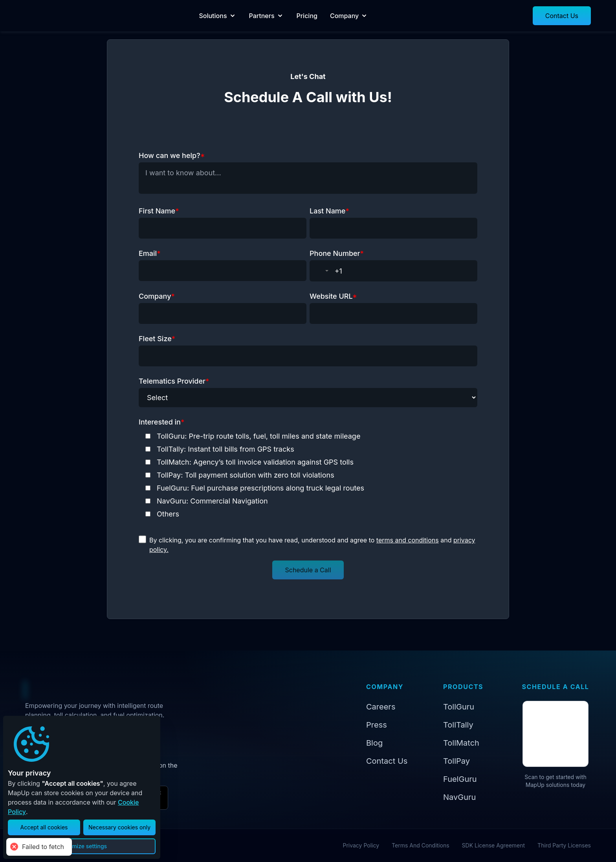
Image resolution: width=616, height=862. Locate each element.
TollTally (458, 725)
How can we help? (172, 155)
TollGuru (459, 707)
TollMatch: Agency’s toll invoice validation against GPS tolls (255, 462)
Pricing (329, 16)
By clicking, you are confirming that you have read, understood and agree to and (312, 545)
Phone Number (337, 253)
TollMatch (461, 743)
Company (371, 16)
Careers (381, 707)
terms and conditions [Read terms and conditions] (408, 540)
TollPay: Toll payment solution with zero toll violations (246, 475)
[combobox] (323, 271)
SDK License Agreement (494, 845)
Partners (289, 16)
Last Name (329, 211)
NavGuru (459, 797)
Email (150, 253)
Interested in (161, 422)
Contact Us (387, 761)
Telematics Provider (174, 381)
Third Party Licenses (564, 845)
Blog (374, 743)
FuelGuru (460, 779)
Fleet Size (157, 339)
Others (168, 514)
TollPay (456, 761)
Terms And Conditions (421, 845)
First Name (159, 211)
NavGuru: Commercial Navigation (212, 501)
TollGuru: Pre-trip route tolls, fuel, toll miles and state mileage (258, 436)
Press (377, 725)
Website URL (333, 296)
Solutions (240, 16)
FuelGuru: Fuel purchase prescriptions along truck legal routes (260, 488)
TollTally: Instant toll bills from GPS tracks (225, 449)
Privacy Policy (361, 845)
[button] (562, 16)
